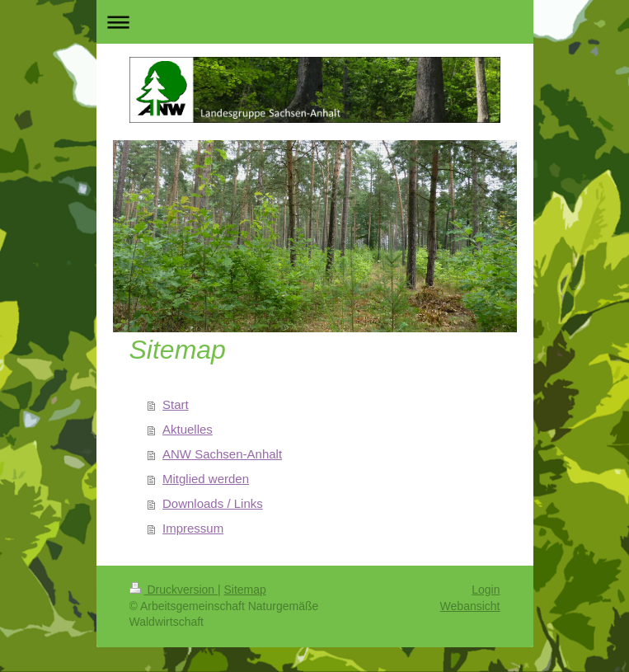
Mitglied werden (206, 479)
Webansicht (470, 606)
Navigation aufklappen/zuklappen (315, 22)
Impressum (193, 528)
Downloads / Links (213, 503)
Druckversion (174, 590)
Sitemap (245, 590)
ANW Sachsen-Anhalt (222, 454)
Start (176, 404)
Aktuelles (188, 429)
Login (486, 590)
